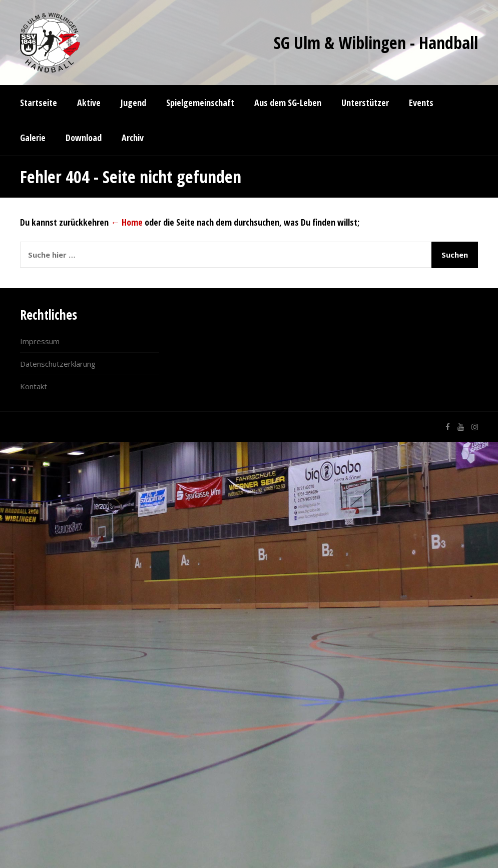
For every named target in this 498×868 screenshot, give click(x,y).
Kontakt (34, 386)
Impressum (40, 341)
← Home (127, 222)
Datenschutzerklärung (58, 364)
